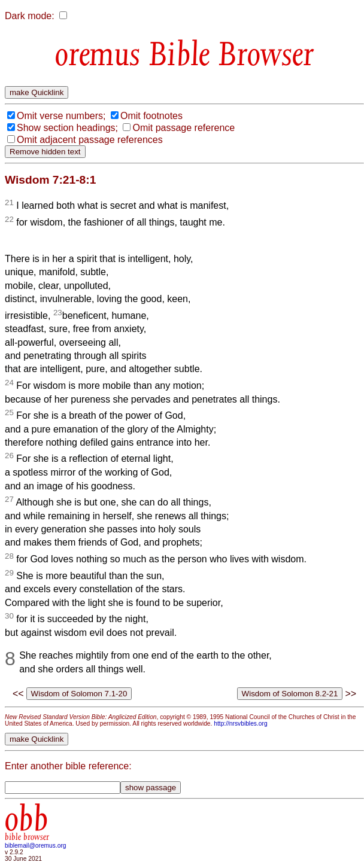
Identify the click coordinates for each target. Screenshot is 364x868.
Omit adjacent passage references (90, 140)
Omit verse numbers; (61, 116)
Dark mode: (30, 16)
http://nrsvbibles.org (240, 724)
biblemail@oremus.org (36, 846)
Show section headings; (67, 128)
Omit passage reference (183, 128)
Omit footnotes (151, 116)
